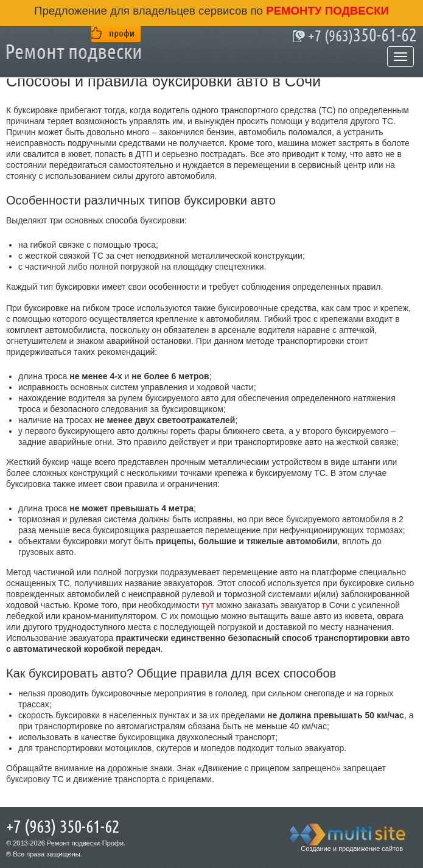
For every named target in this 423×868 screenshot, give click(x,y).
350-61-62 (362, 36)
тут (208, 605)
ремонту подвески (326, 11)
